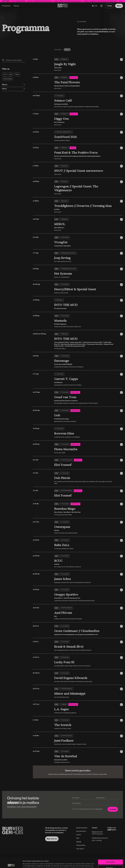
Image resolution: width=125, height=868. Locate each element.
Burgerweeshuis (82, 828)
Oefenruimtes (81, 845)
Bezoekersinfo (81, 831)
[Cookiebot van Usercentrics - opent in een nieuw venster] (11, 865)
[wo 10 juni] (86, 101)
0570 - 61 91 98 (97, 841)
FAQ (78, 838)
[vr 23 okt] (86, 544)
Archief (79, 835)
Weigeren (110, 863)
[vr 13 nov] (86, 661)
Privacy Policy (99, 809)
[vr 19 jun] (86, 170)
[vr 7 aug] (86, 257)
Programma (6, 6)
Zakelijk (79, 842)
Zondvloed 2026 (24, 1)
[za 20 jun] (86, 187)
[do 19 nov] (86, 677)
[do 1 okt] (86, 463)
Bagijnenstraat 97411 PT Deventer (97, 833)
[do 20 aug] (86, 288)
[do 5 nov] (86, 630)
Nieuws (16, 6)
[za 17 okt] (86, 527)
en (96, 6)
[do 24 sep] (86, 416)
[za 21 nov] (86, 693)
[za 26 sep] (86, 448)
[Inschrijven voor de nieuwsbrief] (113, 809)
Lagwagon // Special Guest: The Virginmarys (107, 1)
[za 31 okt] (86, 613)
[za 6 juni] (86, 83)
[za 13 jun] (86, 136)
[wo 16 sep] (86, 398)
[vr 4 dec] (86, 724)
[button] (101, 6)
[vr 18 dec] (86, 740)
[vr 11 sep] (86, 379)
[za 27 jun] (86, 225)
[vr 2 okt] (86, 478)
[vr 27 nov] (86, 708)
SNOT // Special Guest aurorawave (75, 1)
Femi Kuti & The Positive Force (47, 1)
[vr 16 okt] (86, 509)
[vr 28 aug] (86, 304)
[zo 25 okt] (86, 561)
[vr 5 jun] (86, 65)
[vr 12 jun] (86, 119)
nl (93, 6)
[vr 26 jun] (86, 206)
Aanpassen (111, 857)
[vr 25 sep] (86, 433)
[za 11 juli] (86, 241)
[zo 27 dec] (86, 757)
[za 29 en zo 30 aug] (86, 341)
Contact (95, 828)
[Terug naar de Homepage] (63, 6)
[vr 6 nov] (86, 646)
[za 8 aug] (86, 273)
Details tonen (27, 865)
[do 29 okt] (86, 578)
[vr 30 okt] (86, 595)
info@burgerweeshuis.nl (100, 838)
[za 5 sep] (86, 361)
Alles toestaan (111, 852)
